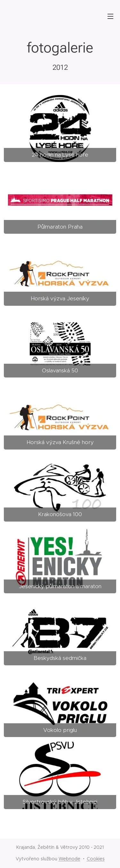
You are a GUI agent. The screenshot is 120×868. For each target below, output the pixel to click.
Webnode (69, 859)
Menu (110, 16)
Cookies (96, 859)
